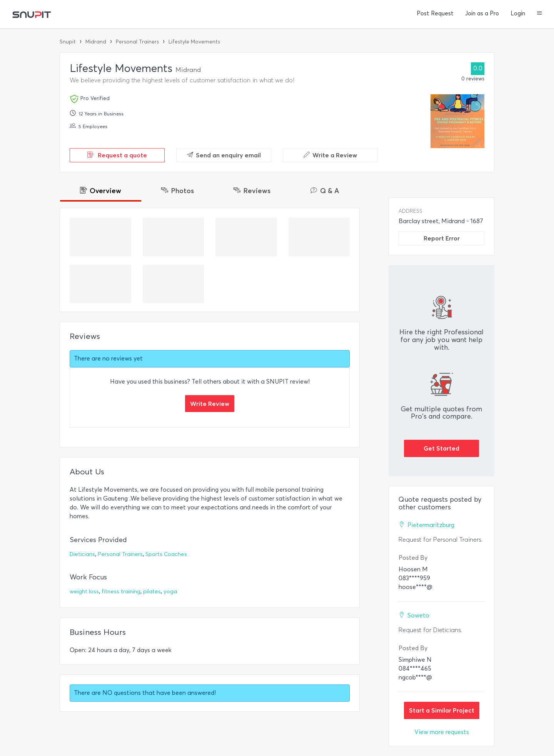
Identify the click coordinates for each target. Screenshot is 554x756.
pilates (152, 592)
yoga (170, 592)
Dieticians (82, 554)
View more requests (442, 732)
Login (518, 13)
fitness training (121, 592)
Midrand (96, 42)
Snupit (68, 42)
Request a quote (117, 155)
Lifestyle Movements (194, 42)
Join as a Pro (482, 13)
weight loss (84, 592)
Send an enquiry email (224, 155)
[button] (540, 14)
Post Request (435, 13)
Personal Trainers (137, 42)
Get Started (441, 448)
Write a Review (330, 155)
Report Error (442, 238)
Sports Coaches (166, 554)
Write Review (210, 404)
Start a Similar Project (442, 710)
